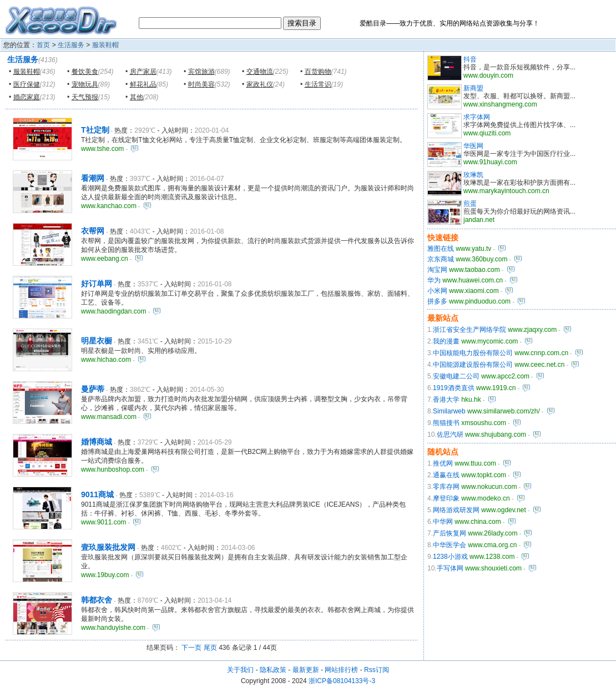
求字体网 (477, 117)
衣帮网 (93, 231)
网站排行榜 (341, 670)
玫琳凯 (473, 175)
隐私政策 (273, 670)
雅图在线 (441, 249)
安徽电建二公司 (456, 376)
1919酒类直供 (454, 388)
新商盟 (473, 88)
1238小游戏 (450, 557)
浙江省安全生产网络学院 (469, 330)
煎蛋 (470, 204)
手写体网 (450, 568)
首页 (43, 45)
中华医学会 (450, 545)
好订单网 (97, 284)
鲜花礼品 (143, 84)
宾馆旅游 (201, 72)
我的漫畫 (446, 341)
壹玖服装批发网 (108, 547)
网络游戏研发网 (456, 510)
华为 (434, 280)
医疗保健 (27, 84)
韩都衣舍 (97, 600)
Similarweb (449, 411)
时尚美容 (201, 84)
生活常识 (318, 84)
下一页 (191, 648)
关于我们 (240, 670)
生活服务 (71, 45)
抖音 (470, 59)
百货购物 (318, 72)
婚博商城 (97, 442)
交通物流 (260, 72)
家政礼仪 (260, 84)
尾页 (210, 648)
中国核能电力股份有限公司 (473, 353)
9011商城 (97, 494)
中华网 (443, 522)
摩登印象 (446, 498)
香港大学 (446, 400)
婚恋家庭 (27, 97)
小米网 (437, 291)
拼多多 (437, 301)
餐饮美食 (85, 72)
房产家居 (143, 72)
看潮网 (93, 178)
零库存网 (446, 487)
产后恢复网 (450, 533)
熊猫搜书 (446, 423)
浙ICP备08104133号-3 (342, 681)
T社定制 (95, 130)
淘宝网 (437, 270)
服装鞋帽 (105, 45)
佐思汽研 (450, 435)
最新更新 (306, 670)
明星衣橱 (97, 341)
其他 (137, 97)
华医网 (473, 146)
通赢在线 (446, 475)
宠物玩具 (85, 84)
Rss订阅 (377, 670)
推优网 (443, 463)
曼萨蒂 (93, 389)
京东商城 (441, 259)
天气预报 (85, 97)
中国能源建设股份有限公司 (473, 365)
